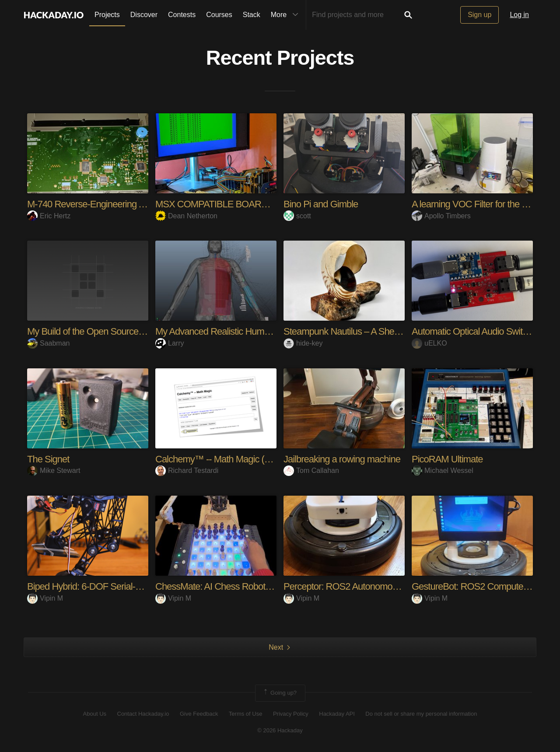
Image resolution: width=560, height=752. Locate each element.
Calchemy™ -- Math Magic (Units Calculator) (241, 459)
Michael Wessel (443, 470)
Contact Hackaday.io (143, 714)
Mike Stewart (54, 470)
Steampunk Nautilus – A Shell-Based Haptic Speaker (385, 331)
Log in (519, 15)
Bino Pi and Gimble (321, 204)
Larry (170, 343)
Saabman (49, 343)
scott (297, 216)
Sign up (479, 15)
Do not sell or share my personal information (421, 714)
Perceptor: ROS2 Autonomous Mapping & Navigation (386, 586)
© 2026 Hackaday (280, 730)
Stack (252, 15)
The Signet (48, 459)
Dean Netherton (186, 216)
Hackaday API (337, 714)
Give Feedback (199, 714)
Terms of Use (246, 714)
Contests (182, 15)
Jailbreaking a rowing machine (342, 459)
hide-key (303, 343)
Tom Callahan (311, 470)
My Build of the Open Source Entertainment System (127, 331)
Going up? (280, 693)
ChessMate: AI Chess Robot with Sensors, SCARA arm (262, 586)
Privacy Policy (291, 714)
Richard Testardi (187, 470)
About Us (95, 714)
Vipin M (45, 598)
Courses (219, 15)
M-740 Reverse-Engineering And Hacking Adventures (131, 204)
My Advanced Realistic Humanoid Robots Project (250, 331)
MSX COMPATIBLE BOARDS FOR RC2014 (243, 204)
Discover (144, 15)
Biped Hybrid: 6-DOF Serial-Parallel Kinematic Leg (124, 586)
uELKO (429, 343)
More (287, 15)
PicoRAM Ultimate (447, 459)
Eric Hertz (49, 216)
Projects (107, 15)
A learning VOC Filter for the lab (472, 204)
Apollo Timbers (441, 216)
